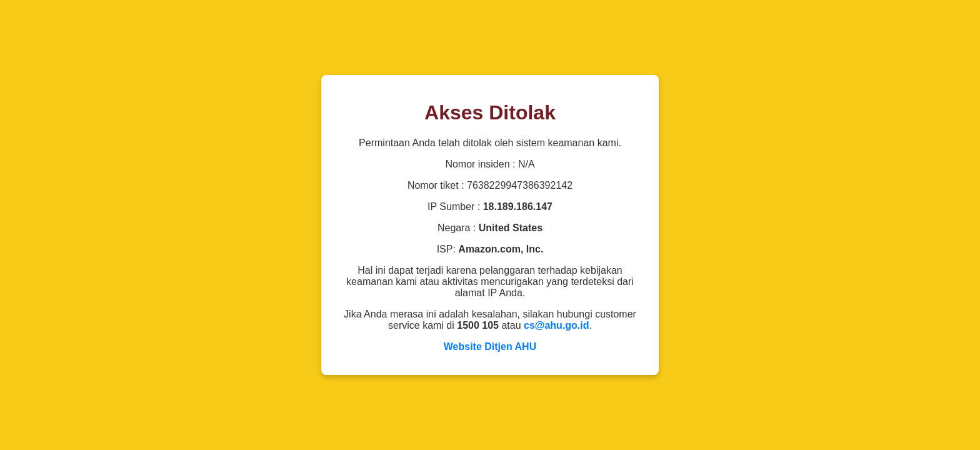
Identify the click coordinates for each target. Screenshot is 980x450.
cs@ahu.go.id (557, 325)
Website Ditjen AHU (490, 347)
